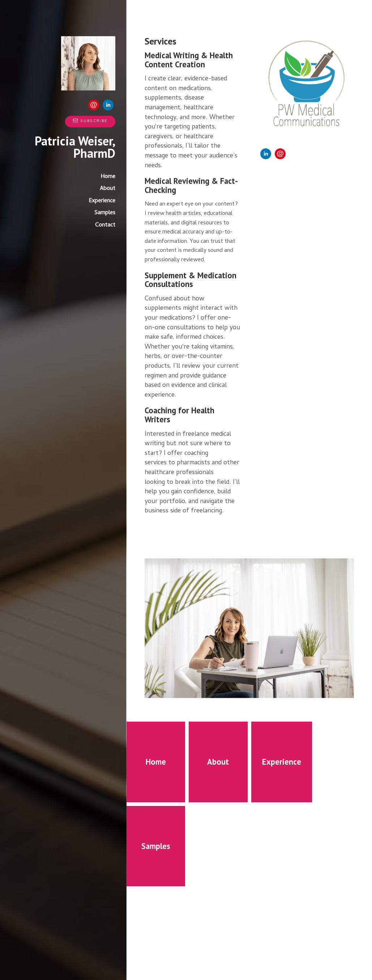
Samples (105, 213)
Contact (105, 225)
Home (108, 177)
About (108, 189)
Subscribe (90, 121)
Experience (102, 201)
